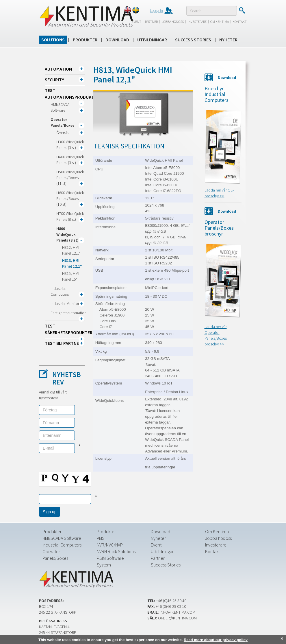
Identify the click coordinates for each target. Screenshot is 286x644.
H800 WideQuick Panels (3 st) (67, 234)
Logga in (156, 10)
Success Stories (193, 40)
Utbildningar (152, 40)
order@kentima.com (177, 618)
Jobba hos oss (173, 22)
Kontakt (240, 22)
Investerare (197, 22)
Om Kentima (220, 22)
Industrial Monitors (66, 303)
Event (136, 22)
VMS (101, 538)
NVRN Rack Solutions (116, 551)
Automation (58, 69)
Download (117, 40)
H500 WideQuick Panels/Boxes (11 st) (70, 178)
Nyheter (228, 40)
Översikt (63, 133)
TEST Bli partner (63, 343)
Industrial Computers (62, 545)
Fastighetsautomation (68, 313)
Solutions (53, 40)
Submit (242, 10)
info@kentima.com (178, 612)
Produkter (85, 40)
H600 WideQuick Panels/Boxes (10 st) (70, 198)
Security (54, 80)
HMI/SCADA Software (62, 538)
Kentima (86, 16)
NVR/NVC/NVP (110, 545)
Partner (151, 22)
